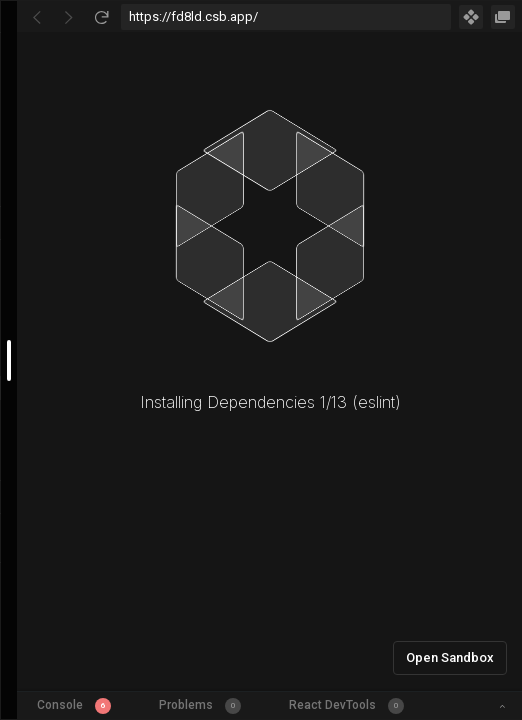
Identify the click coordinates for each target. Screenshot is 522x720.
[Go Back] (37, 17)
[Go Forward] (69, 17)
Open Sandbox (450, 657)
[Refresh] (101, 17)
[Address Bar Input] (286, 17)
